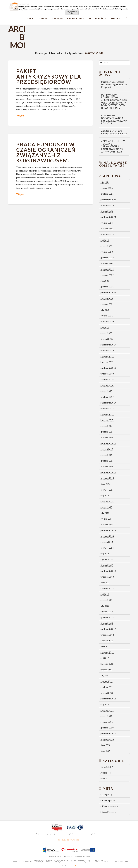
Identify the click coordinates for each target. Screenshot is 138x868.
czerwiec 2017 (107, 414)
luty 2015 (105, 513)
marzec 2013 (106, 600)
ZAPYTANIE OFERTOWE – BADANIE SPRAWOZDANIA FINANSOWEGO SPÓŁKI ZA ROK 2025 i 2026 (114, 146)
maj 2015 (105, 496)
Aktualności (106, 773)
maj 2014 (105, 554)
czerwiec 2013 (107, 588)
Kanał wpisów (108, 800)
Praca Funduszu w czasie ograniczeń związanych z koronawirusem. (46, 152)
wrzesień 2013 (107, 577)
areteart (72, 865)
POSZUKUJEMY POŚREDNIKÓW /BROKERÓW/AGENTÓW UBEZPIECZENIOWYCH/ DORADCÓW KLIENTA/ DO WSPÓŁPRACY (114, 101)
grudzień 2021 (107, 287)
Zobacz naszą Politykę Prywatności (116, 9)
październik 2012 (108, 629)
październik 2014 (108, 530)
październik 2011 (108, 699)
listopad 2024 (107, 211)
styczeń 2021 (107, 316)
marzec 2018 (106, 391)
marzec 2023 (106, 246)
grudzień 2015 (107, 461)
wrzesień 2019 (107, 350)
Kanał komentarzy (110, 806)
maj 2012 (105, 658)
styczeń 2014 (107, 559)
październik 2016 (108, 443)
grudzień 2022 (107, 258)
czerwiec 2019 (107, 356)
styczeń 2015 (107, 519)
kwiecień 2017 (107, 420)
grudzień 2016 (107, 432)
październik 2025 (108, 200)
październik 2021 (108, 292)
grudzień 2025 (107, 194)
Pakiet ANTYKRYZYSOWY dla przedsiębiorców (49, 77)
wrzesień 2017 (107, 408)
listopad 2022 (107, 263)
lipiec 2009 (106, 751)
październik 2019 (108, 345)
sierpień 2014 (107, 542)
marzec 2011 (106, 716)
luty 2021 (105, 310)
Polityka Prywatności (69, 840)
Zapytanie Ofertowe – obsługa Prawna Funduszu (114, 132)
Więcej (20, 115)
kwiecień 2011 (107, 710)
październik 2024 (108, 217)
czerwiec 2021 (107, 304)
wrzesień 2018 (107, 374)
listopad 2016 (107, 438)
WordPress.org (109, 812)
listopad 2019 (107, 339)
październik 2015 (108, 472)
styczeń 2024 (107, 223)
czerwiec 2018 (107, 379)
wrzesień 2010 (107, 739)
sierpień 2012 (107, 641)
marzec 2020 (106, 333)
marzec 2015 (106, 507)
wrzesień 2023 (107, 234)
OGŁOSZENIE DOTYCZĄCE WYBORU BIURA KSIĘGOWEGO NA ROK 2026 (114, 120)
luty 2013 (105, 606)
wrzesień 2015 (107, 478)
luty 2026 (105, 182)
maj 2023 (105, 240)
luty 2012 (105, 675)
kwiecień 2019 (107, 362)
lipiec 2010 (106, 745)
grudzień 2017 (107, 397)
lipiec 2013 (106, 583)
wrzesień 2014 (107, 536)
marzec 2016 (106, 455)
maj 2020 (105, 327)
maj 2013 (105, 594)
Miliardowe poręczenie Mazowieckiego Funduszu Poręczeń (114, 85)
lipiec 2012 (106, 646)
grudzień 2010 (107, 728)
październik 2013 (108, 571)
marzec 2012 (106, 670)
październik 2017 (108, 403)
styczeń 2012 (107, 681)
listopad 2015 (107, 467)
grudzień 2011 (107, 687)
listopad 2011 (107, 693)
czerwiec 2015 (107, 490)
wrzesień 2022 (107, 269)
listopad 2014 (107, 525)
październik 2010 (108, 733)
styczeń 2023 (107, 252)
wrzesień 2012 (107, 635)
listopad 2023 (107, 229)
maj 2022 (105, 281)
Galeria (104, 779)
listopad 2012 (107, 623)
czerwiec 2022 (107, 275)
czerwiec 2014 (107, 548)
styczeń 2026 (107, 188)
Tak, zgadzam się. (72, 13)
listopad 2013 (107, 565)
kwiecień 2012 (107, 664)
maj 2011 (105, 704)
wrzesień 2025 (107, 205)
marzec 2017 (106, 426)
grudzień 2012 (107, 617)
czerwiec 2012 (107, 652)
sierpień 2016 (107, 449)
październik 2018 (108, 368)
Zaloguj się (107, 795)
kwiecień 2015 (107, 501)
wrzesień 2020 (107, 321)
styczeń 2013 (107, 612)
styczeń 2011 (107, 722)
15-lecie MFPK (107, 767)
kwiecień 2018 (107, 385)
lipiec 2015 (106, 484)
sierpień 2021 (107, 298)
